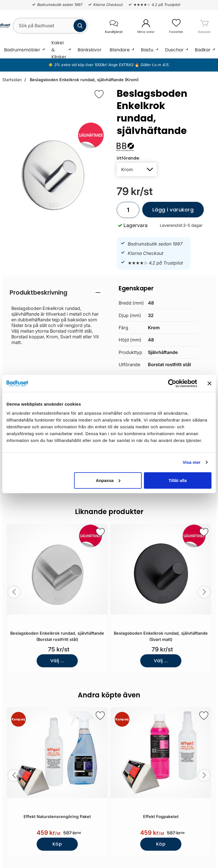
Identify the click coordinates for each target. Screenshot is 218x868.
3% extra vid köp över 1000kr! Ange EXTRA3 (94, 65)
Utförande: (128, 158)
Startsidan (12, 80)
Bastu (147, 50)
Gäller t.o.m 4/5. (155, 65)
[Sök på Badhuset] (50, 26)
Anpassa (108, 480)
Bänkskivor (90, 50)
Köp (57, 844)
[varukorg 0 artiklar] (204, 26)
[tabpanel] (56, 317)
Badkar (203, 50)
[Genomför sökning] (80, 26)
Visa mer (191, 462)
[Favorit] (99, 94)
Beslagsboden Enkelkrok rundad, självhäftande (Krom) (84, 80)
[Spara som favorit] (100, 532)
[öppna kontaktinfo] (114, 26)
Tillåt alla (178, 480)
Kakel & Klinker (59, 50)
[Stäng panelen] (209, 383)
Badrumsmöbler (22, 50)
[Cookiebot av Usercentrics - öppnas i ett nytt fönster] (172, 383)
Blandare (120, 50)
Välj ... (57, 661)
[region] (56, 293)
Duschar (174, 50)
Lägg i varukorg (168, 212)
